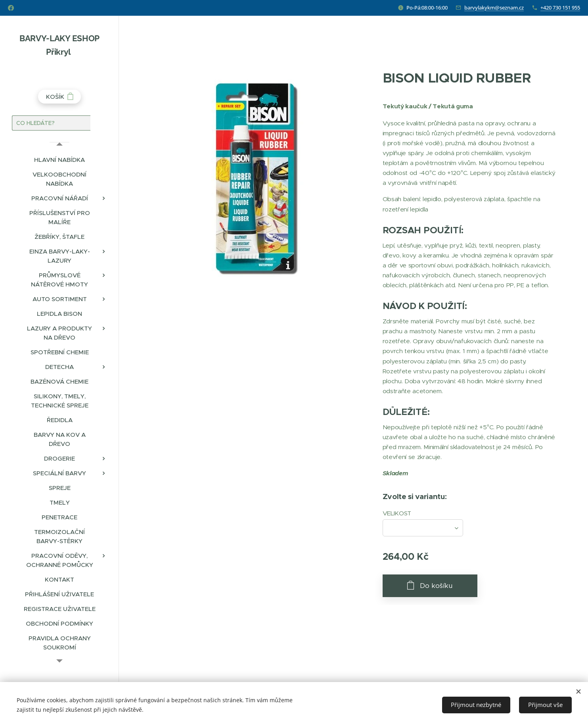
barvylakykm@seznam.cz (494, 8)
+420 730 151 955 (560, 8)
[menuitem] (59, 160)
